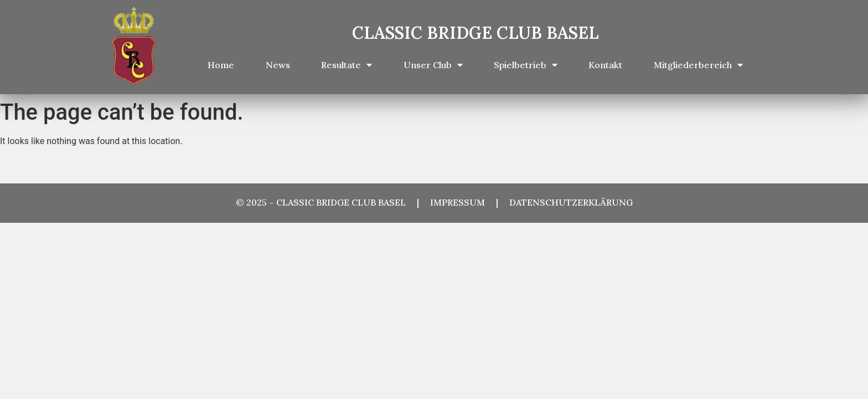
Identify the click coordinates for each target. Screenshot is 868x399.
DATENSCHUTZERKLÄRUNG (571, 202)
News (278, 65)
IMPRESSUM (463, 202)
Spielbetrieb (526, 65)
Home (221, 65)
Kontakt (605, 65)
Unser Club (433, 65)
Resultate (347, 65)
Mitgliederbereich (698, 65)
